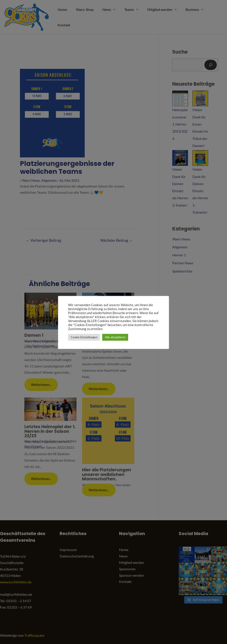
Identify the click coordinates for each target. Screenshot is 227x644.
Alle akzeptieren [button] (115, 337)
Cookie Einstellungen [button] (84, 337)
